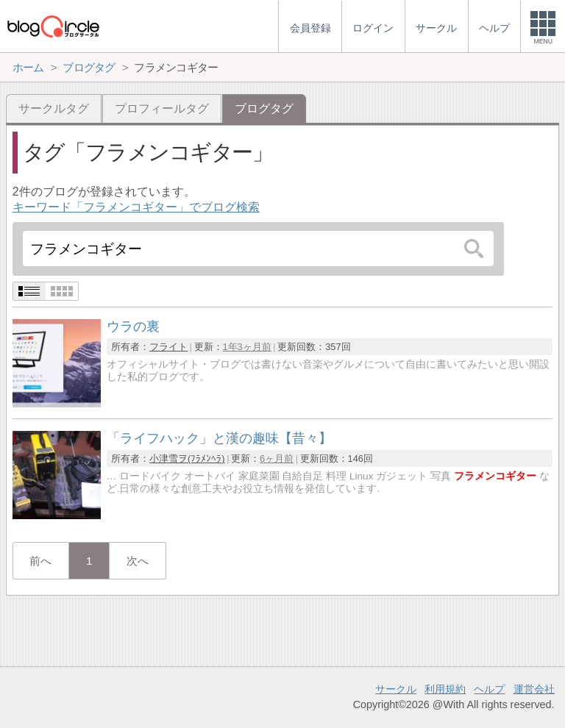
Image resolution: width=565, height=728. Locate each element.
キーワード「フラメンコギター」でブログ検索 (136, 207)
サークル (396, 689)
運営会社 (534, 689)
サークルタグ (54, 108)
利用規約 (445, 689)
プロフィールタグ (162, 108)
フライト (168, 347)
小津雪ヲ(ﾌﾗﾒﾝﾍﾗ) (187, 458)
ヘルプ (489, 689)
